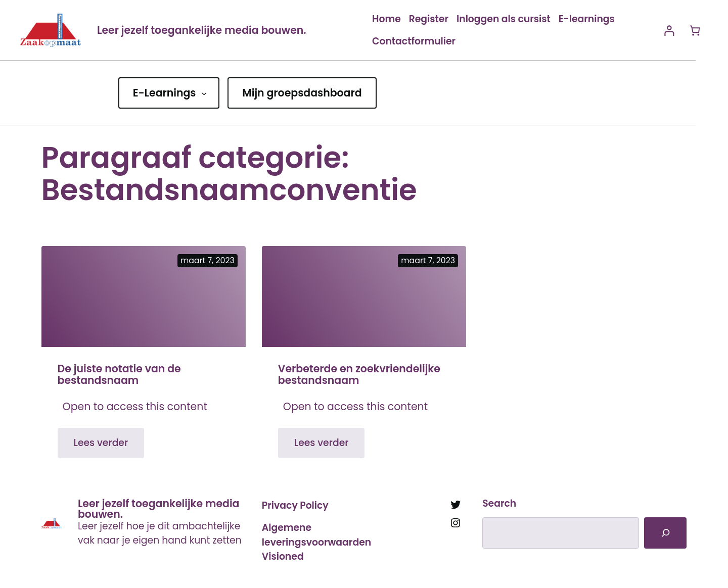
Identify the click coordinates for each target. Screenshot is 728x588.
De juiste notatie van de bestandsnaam (119, 375)
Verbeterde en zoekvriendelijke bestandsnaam (359, 375)
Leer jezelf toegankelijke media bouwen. (202, 30)
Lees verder (109, 447)
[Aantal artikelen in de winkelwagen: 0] (695, 31)
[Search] (665, 533)
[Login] (669, 31)
